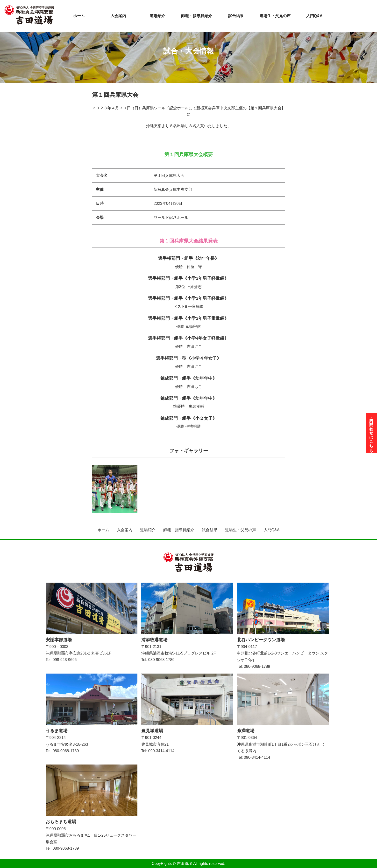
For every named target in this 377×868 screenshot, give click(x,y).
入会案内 (118, 16)
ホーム (79, 16)
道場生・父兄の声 (275, 16)
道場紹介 (157, 16)
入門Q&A (314, 16)
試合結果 (236, 16)
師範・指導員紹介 (197, 16)
